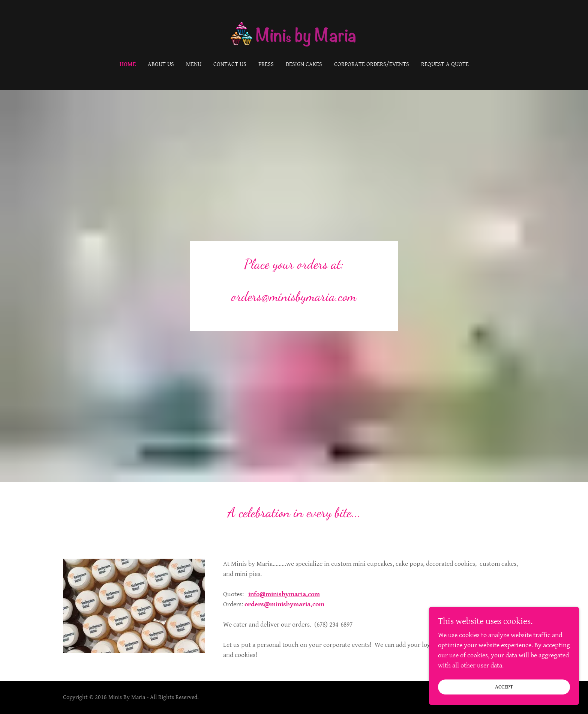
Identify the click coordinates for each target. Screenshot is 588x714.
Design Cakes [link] (304, 64)
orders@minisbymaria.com (284, 604)
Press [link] (266, 64)
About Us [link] (161, 64)
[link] (294, 35)
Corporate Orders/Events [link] (372, 64)
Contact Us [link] (230, 64)
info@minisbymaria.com (284, 594)
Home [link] (128, 64)
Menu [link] (194, 64)
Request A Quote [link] (445, 64)
